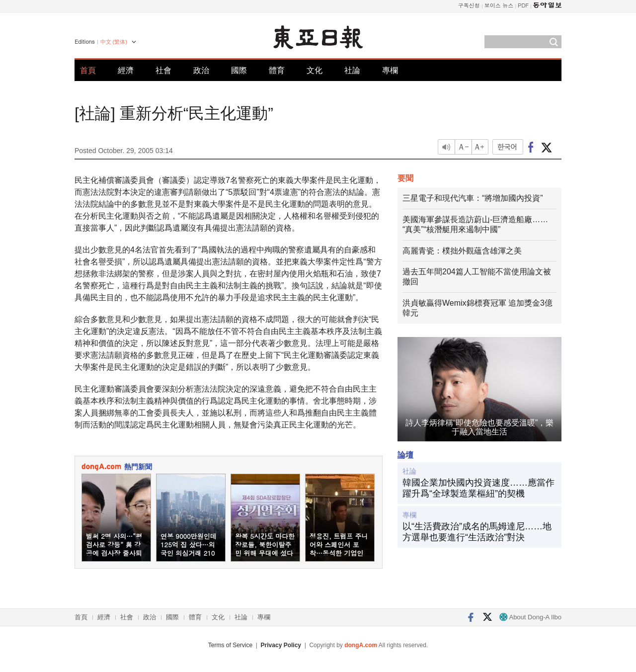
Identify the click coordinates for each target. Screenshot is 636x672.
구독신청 (469, 5)
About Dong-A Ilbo (530, 617)
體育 (277, 70)
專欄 (390, 70)
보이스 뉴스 (499, 5)
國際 (239, 70)
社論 (352, 70)
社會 (163, 70)
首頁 (88, 70)
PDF (523, 5)
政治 (201, 70)
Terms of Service (230, 645)
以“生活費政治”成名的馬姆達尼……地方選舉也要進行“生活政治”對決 (477, 532)
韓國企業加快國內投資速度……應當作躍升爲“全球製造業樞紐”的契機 (478, 488)
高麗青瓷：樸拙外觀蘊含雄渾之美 (462, 251)
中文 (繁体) (114, 42)
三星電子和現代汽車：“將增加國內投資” (473, 198)
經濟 (126, 70)
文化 (315, 70)
